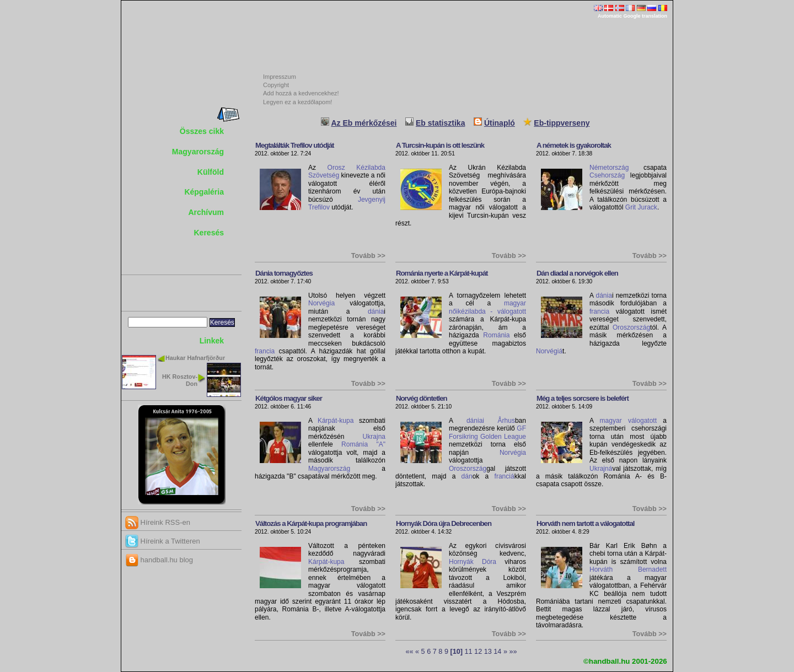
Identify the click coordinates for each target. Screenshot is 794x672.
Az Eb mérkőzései (364, 123)
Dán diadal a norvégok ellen (577, 273)
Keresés (209, 233)
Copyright (276, 85)
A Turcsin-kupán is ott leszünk (440, 145)
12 (478, 652)
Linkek (212, 341)
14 (497, 652)
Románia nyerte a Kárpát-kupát (442, 273)
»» (513, 652)
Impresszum (280, 77)
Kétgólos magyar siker (289, 398)
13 (488, 652)
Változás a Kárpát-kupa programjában (311, 523)
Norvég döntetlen (422, 398)
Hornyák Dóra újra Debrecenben (444, 523)
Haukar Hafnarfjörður (195, 358)
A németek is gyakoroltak (574, 145)
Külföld (211, 172)
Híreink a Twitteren (163, 541)
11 (469, 652)
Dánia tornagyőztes (284, 273)
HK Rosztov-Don (180, 380)
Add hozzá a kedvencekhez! (301, 93)
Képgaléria (204, 192)
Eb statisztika (440, 123)
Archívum (206, 212)
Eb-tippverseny (562, 123)
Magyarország (198, 152)
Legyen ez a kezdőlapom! (297, 102)
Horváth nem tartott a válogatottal (586, 523)
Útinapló (500, 123)
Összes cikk (202, 131)
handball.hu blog (159, 560)
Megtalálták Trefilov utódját (294, 145)
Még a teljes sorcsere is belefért (583, 398)
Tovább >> (368, 256)
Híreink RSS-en (158, 522)
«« (409, 652)
